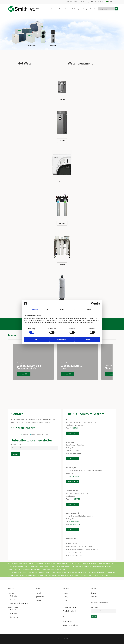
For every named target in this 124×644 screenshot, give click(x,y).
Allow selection (62, 339)
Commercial (14, 617)
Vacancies (66, 604)
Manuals (38, 593)
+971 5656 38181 (75, 525)
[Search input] (106, 9)
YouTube (94, 597)
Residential (14, 596)
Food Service (14, 613)
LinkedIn (93, 593)
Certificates (39, 600)
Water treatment (14, 607)
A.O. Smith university (70, 611)
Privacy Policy (68, 622)
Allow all (88, 339)
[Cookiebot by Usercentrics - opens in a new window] (93, 304)
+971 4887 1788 (74, 476)
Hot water (11, 593)
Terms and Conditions (71, 625)
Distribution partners (70, 607)
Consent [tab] (35, 309)
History (66, 593)
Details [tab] (62, 309)
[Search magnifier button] (116, 9)
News (65, 600)
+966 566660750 (74, 499)
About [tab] (89, 309)
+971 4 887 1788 (74, 522)
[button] (62, 99)
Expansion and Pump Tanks (19, 603)
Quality (65, 597)
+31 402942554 (74, 428)
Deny (36, 339)
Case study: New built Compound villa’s (29, 367)
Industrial (13, 600)
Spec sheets (40, 597)
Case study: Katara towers (71, 367)
